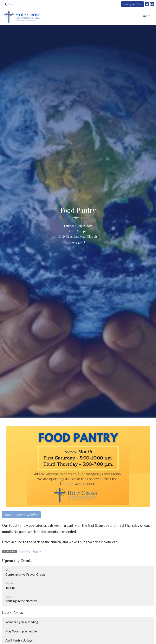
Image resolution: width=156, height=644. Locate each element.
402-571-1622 (132, 4)
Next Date (78, 242)
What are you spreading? (22, 622)
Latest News (12, 612)
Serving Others (30, 552)
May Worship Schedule (21, 631)
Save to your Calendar (21, 515)
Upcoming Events (17, 561)
